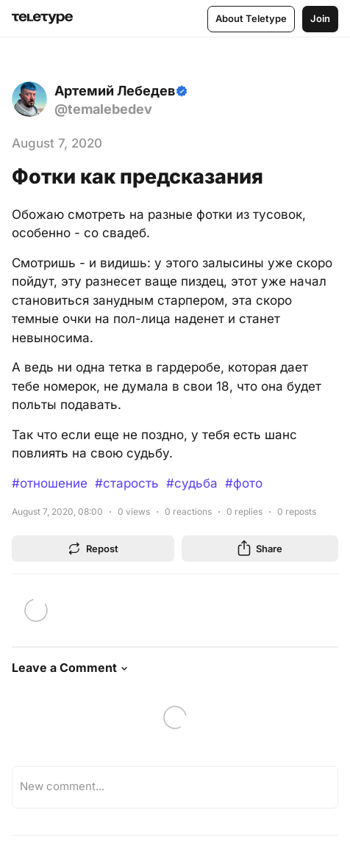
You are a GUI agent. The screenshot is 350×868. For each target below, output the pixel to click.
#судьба (192, 483)
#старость (127, 483)
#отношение (50, 483)
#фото (244, 483)
